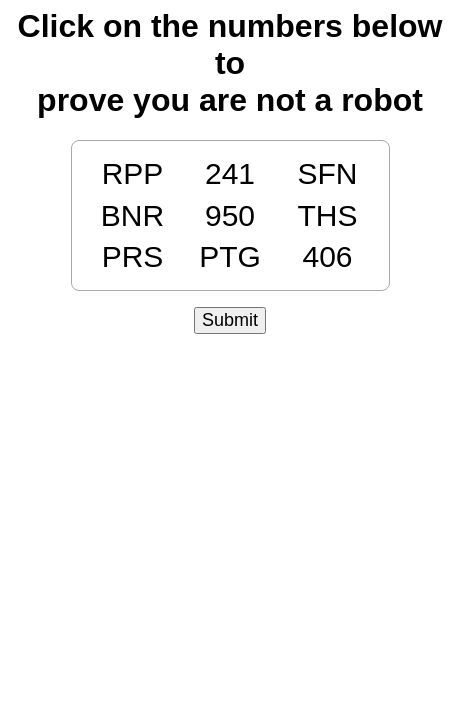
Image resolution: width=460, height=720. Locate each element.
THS (328, 215)
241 (230, 173)
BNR (132, 215)
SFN (328, 173)
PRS (133, 256)
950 (230, 215)
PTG (230, 256)
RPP (133, 173)
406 (327, 256)
